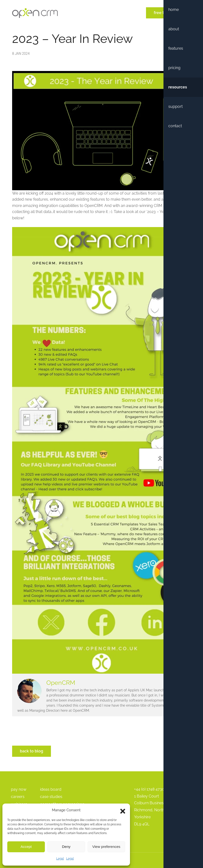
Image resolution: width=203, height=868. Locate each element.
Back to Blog (32, 751)
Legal (60, 859)
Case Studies (51, 797)
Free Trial (162, 13)
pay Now (19, 789)
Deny (66, 847)
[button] (123, 810)
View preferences (106, 847)
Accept (26, 847)
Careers (18, 797)
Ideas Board (51, 789)
